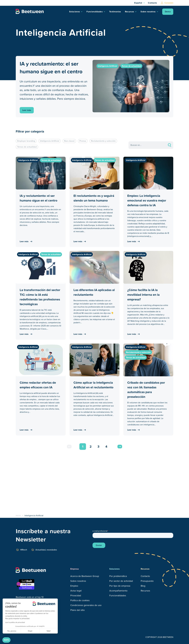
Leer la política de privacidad (15, 622)
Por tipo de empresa (120, 586)
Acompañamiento (118, 591)
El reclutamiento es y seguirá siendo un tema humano (94, 198)
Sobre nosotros (148, 12)
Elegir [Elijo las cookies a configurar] (30, 631)
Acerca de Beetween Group (85, 576)
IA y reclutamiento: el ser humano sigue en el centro (51, 68)
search (170, 145)
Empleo (74, 586)
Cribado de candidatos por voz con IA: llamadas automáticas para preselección (146, 390)
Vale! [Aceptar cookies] (49, 631)
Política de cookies (80, 600)
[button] (6, 640)
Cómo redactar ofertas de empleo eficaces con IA (38, 385)
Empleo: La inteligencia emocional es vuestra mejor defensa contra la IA (147, 200)
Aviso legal (76, 591)
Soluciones (75, 12)
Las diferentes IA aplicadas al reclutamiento (94, 292)
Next (120, 447)
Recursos (130, 12)
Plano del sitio (78, 610)
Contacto (152, 3)
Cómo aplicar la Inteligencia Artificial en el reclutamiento (93, 385)
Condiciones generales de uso (86, 605)
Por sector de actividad (121, 581)
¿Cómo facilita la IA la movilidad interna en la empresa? (143, 295)
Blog (143, 586)
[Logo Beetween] (31, 12)
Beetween (21, 597)
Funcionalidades (95, 12)
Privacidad (76, 596)
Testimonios (115, 12)
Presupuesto (147, 581)
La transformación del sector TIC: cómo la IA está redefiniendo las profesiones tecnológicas (40, 297)
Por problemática (118, 576)
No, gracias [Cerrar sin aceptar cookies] (12, 631)
